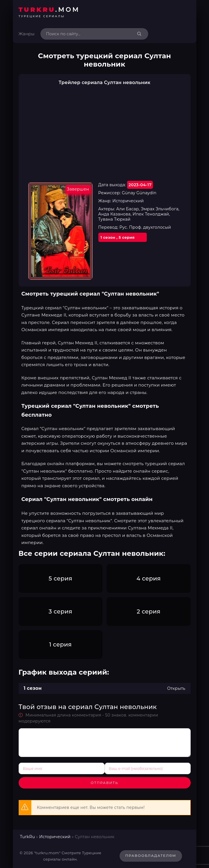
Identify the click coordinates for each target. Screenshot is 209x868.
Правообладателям (151, 856)
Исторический (55, 837)
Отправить (104, 783)
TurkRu (28, 837)
